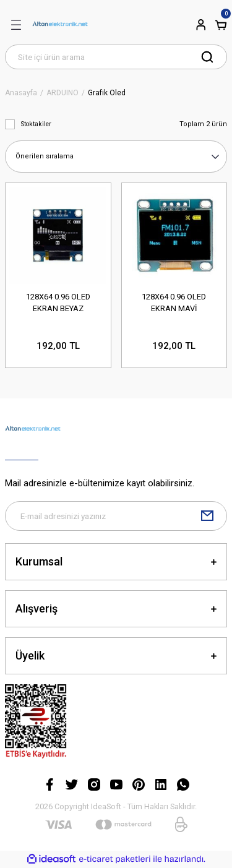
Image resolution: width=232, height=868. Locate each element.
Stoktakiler (36, 124)
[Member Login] (201, 25)
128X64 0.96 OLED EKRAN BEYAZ (58, 303)
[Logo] (60, 25)
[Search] (116, 57)
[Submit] (207, 516)
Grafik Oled (107, 93)
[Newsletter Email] (116, 516)
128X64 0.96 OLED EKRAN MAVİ (174, 303)
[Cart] (221, 25)
